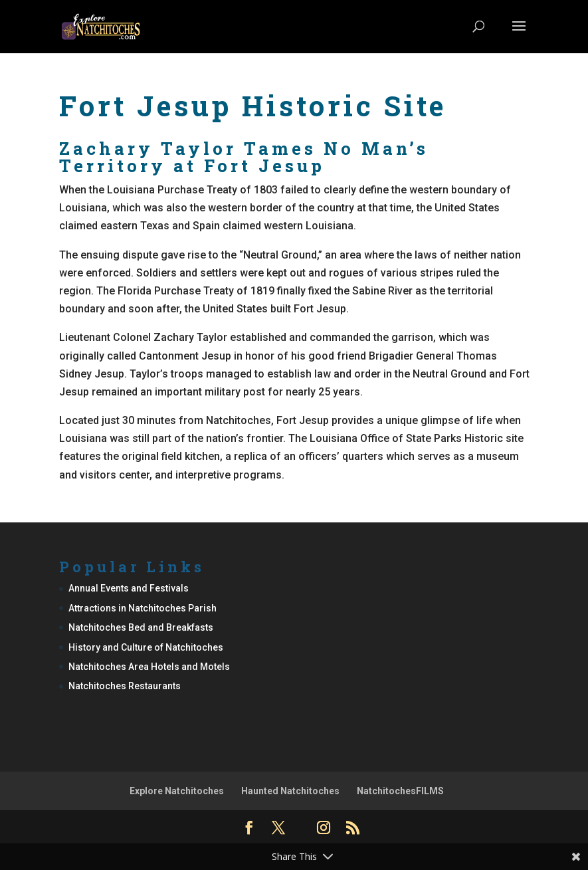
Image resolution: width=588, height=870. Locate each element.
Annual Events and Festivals (129, 588)
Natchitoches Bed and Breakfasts (141, 627)
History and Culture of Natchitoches (146, 647)
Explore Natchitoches (177, 791)
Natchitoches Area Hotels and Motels (149, 667)
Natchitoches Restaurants (125, 686)
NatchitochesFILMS (400, 791)
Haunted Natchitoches (290, 791)
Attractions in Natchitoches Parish (143, 608)
